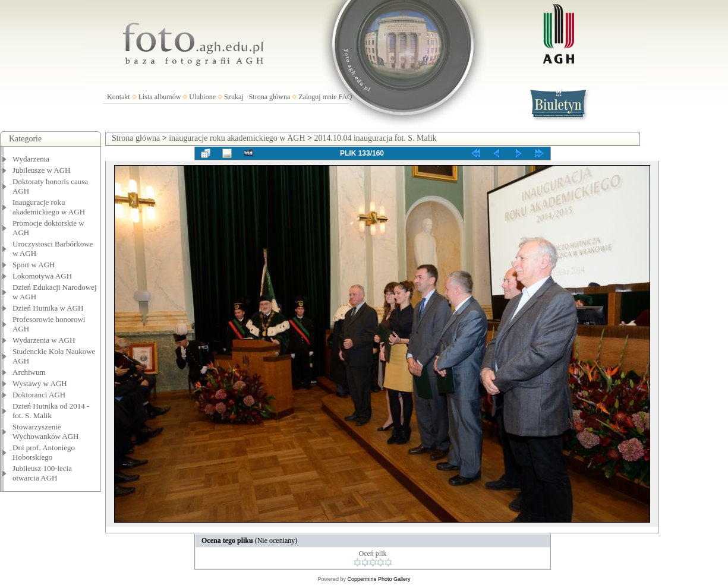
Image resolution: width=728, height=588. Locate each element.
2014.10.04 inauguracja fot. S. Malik (375, 138)
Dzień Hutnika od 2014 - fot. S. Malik (51, 411)
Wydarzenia (31, 159)
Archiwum (29, 372)
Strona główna (270, 97)
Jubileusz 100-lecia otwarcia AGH (42, 473)
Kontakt (119, 97)
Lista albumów (160, 97)
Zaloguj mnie (317, 97)
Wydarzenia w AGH (44, 340)
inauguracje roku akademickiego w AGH (237, 138)
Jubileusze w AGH (42, 170)
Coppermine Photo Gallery (379, 579)
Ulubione (202, 97)
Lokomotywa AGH (42, 276)
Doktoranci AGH (39, 395)
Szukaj (234, 97)
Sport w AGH (34, 265)
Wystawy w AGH (40, 383)
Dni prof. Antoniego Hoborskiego (44, 452)
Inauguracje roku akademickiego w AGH (49, 207)
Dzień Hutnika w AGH (48, 308)
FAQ (346, 97)
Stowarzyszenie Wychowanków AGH (46, 431)
